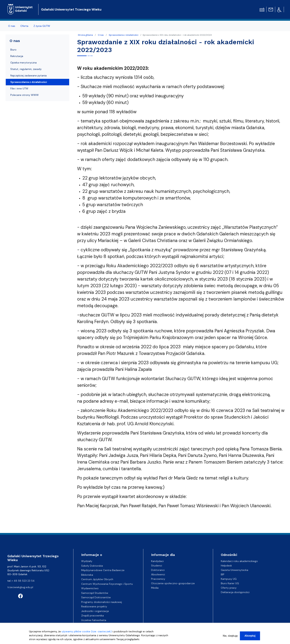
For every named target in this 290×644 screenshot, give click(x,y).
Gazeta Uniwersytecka (235, 570)
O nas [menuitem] (12, 26)
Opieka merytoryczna (23, 63)
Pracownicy (158, 579)
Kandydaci (157, 561)
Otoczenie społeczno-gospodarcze (173, 583)
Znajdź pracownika (92, 616)
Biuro (13, 50)
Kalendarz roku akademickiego (239, 561)
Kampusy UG (229, 579)
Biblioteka (87, 575)
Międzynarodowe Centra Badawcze (103, 570)
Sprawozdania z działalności (124, 35)
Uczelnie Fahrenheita (94, 620)
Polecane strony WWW (25, 95)
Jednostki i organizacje (95, 611)
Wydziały (87, 561)
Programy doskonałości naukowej (102, 602)
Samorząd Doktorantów (96, 597)
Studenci (157, 566)
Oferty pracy (229, 588)
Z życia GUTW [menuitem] (42, 26)
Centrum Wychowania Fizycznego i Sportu (107, 584)
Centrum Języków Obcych (97, 579)
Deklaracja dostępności (235, 592)
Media (155, 588)
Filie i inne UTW (19, 88)
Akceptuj (250, 637)
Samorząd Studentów (95, 593)
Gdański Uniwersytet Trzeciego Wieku (71, 9)
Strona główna (85, 35)
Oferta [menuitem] (24, 26)
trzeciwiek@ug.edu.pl (20, 587)
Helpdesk (226, 566)
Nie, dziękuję (230, 637)
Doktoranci (158, 570)
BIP (223, 574)
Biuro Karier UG (230, 583)
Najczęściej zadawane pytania (28, 76)
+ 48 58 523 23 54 (23, 581)
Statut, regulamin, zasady (26, 69)
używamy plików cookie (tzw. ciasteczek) (87, 633)
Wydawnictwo (90, 588)
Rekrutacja (17, 56)
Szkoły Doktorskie (92, 566)
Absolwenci (158, 574)
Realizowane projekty (94, 606)
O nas (101, 35)
